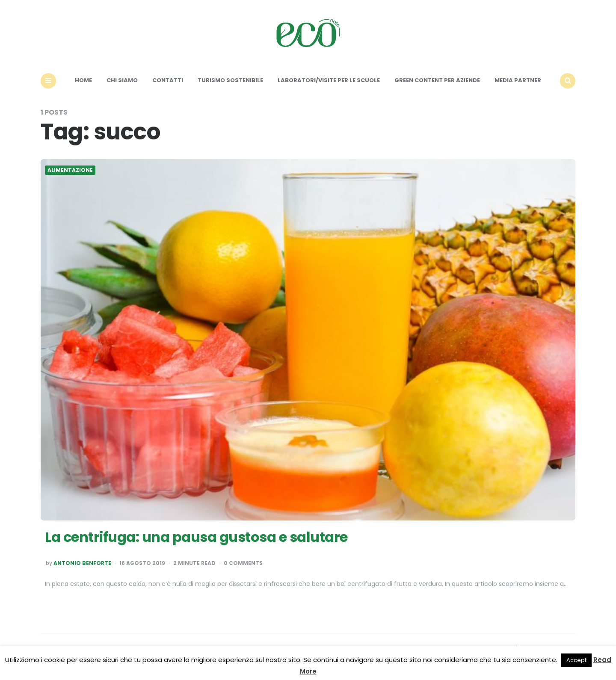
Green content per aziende (437, 80)
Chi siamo (122, 80)
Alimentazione (70, 170)
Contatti (168, 80)
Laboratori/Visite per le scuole (329, 80)
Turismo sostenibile (230, 80)
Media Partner (518, 80)
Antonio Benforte (82, 563)
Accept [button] (576, 660)
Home (83, 80)
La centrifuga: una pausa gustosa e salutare (196, 537)
